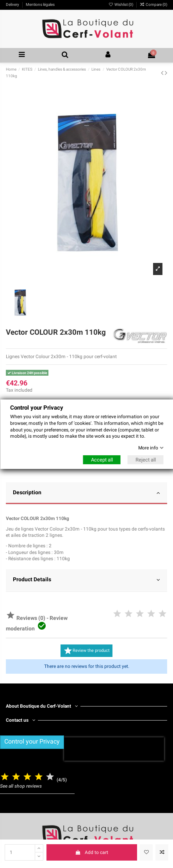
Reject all (145, 459)
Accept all (102, 459)
